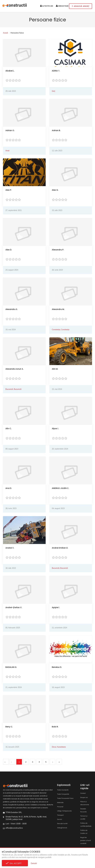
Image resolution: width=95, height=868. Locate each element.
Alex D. (9, 250)
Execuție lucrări (62, 823)
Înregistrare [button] (62, 6)
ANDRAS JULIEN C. (60, 488)
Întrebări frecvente (83, 810)
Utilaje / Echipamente (64, 811)
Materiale (60, 802)
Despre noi (84, 797)
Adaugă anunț (62, 828)
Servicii (60, 819)
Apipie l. (56, 607)
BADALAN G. (11, 667)
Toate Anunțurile (63, 790)
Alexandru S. (12, 309)
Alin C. (9, 429)
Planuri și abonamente (85, 803)
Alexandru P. (58, 250)
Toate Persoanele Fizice (65, 798)
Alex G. (55, 190)
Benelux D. (57, 667)
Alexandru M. (58, 309)
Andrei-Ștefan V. (14, 607)
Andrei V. (10, 548)
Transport (60, 815)
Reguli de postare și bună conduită (86, 840)
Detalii (34, 863)
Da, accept (15, 863)
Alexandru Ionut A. (14, 369)
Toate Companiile (63, 794)
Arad (7, 151)
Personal (60, 807)
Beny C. (9, 727)
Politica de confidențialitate (86, 825)
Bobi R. (55, 727)
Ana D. (9, 488)
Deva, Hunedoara (59, 747)
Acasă (5, 33)
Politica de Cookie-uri (84, 832)
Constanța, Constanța (61, 330)
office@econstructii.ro (14, 828)
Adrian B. (56, 130)
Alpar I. (55, 429)
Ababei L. (10, 71)
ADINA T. (56, 71)
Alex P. (9, 190)
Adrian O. (10, 130)
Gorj (53, 91)
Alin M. (55, 369)
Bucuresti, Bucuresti (13, 389)
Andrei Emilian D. (60, 548)
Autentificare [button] (47, 6)
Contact (83, 793)
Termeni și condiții (84, 817)
